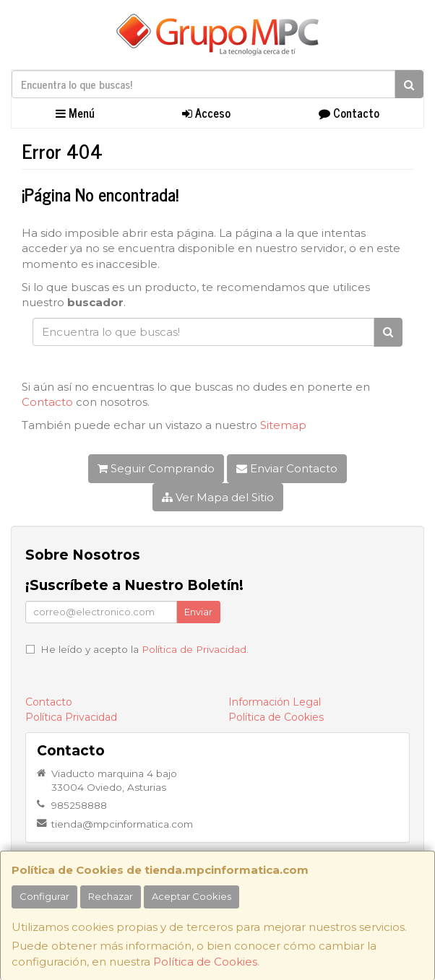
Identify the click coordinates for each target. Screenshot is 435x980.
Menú (75, 113)
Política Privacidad (71, 717)
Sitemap (283, 425)
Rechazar (111, 896)
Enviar (198, 612)
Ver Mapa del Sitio (218, 497)
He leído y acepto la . (145, 649)
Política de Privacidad (194, 649)
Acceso (206, 113)
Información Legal (275, 702)
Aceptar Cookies (191, 896)
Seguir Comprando (156, 468)
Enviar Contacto (287, 468)
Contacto (349, 113)
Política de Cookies (205, 962)
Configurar (44, 896)
